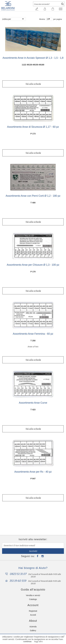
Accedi (33, 615)
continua (27, 641)
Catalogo (33, 599)
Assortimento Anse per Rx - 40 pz (33, 472)
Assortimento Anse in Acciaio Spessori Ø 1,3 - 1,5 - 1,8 (33, 58)
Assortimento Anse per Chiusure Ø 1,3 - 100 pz (33, 265)
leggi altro (38, 641)
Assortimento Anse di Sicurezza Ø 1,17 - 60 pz (33, 127)
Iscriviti (33, 551)
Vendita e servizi (33, 595)
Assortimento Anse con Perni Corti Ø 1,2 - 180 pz (33, 196)
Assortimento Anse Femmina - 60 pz (33, 334)
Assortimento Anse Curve (33, 403)
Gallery (33, 630)
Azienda (33, 627)
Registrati (33, 611)
